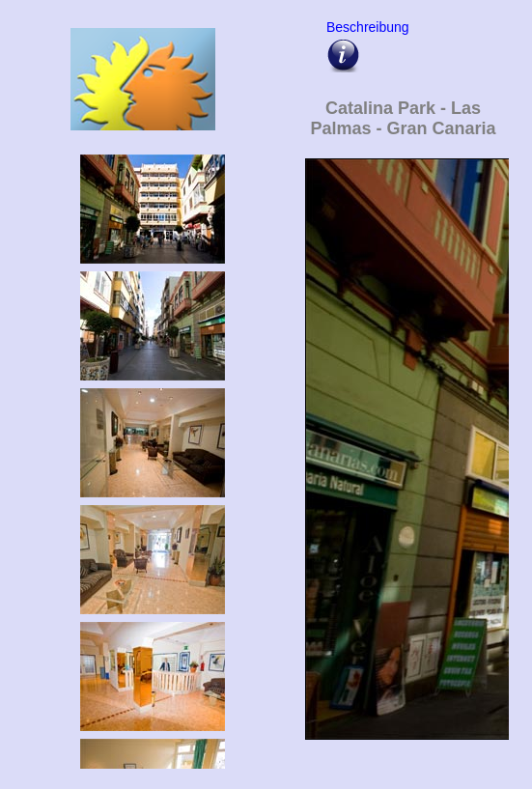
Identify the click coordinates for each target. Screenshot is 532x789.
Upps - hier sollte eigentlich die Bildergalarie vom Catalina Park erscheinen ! (403, 460)
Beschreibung (365, 27)
